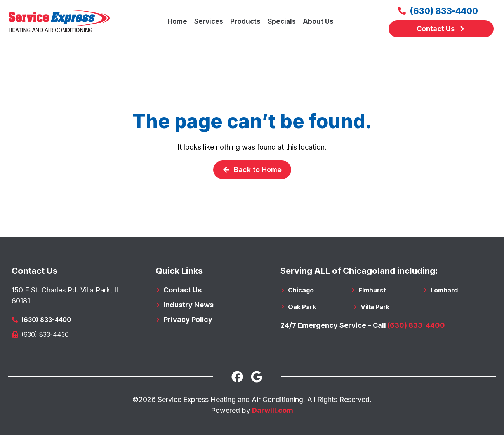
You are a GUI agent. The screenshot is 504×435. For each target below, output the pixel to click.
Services (209, 21)
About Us (318, 21)
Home (177, 21)
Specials (282, 21)
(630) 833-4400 (416, 325)
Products (245, 21)
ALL (322, 271)
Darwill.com (273, 410)
